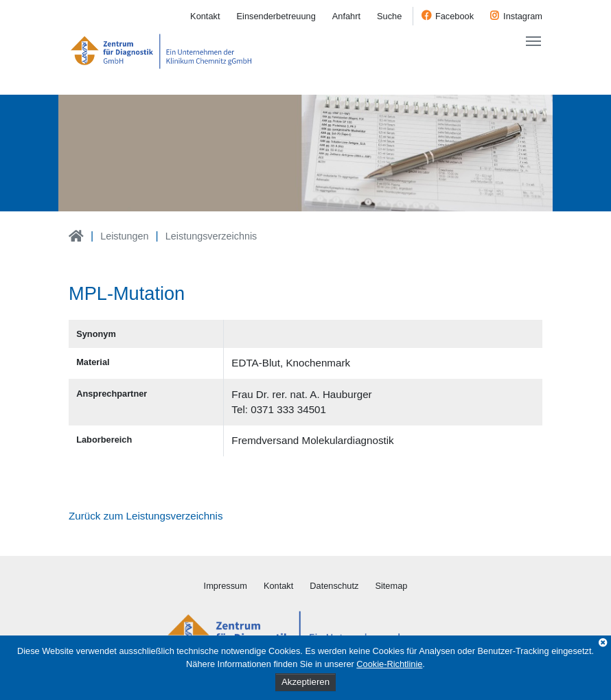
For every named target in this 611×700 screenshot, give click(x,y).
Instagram (523, 16)
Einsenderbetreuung (276, 16)
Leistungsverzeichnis (211, 236)
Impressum (226, 586)
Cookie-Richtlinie (389, 664)
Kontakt (205, 16)
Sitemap (391, 586)
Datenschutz (334, 586)
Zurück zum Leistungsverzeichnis (146, 516)
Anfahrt (346, 16)
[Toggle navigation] (533, 41)
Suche (389, 16)
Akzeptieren (305, 682)
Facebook (454, 16)
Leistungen (124, 236)
